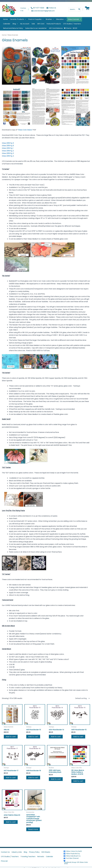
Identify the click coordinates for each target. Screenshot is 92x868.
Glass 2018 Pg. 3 (8, 153)
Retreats (41, 856)
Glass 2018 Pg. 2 (8, 151)
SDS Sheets (46, 852)
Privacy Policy (34, 852)
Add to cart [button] (11, 737)
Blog (25, 852)
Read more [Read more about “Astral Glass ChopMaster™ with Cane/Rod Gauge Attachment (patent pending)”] (33, 831)
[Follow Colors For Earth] (77, 851)
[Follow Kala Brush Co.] (77, 856)
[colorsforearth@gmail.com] (43, 11)
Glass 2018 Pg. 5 (8, 143)
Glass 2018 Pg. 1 (8, 148)
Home (4, 35)
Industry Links (17, 852)
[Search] (79, 9)
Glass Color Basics (25, 130)
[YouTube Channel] (77, 858)
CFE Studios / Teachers (10, 856)
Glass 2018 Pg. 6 (8, 146)
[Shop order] (82, 698)
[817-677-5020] (38, 8)
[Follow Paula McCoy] (77, 853)
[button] (25, 19)
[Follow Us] (51, 8)
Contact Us (5, 852)
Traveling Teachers (28, 856)
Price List (4, 861)
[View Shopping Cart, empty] (87, 9)
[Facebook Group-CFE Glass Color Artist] (77, 862)
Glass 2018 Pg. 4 (8, 156)
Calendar (50, 856)
